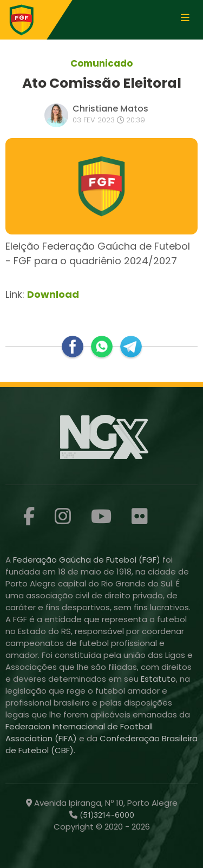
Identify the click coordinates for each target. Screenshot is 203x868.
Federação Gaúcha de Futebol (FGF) (88, 560)
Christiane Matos (110, 109)
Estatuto (158, 679)
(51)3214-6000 (106, 815)
